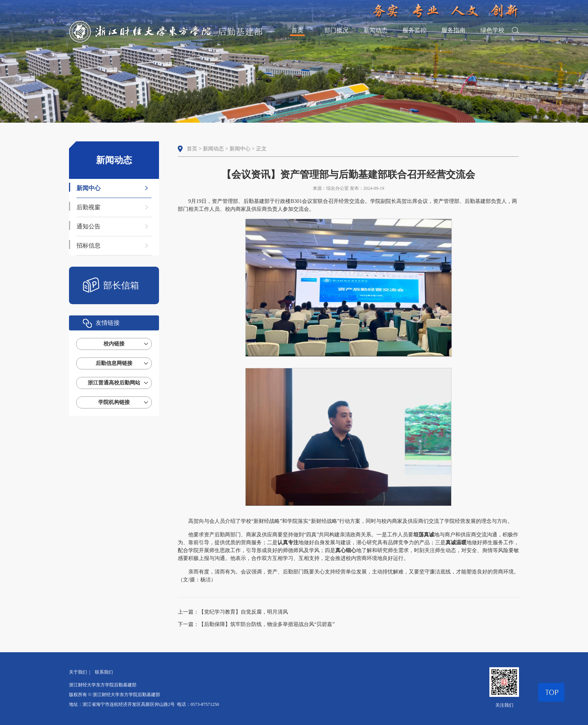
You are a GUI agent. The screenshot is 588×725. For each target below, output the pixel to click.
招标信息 (88, 245)
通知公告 (88, 226)
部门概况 (336, 30)
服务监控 (414, 30)
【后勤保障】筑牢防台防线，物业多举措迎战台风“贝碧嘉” (267, 624)
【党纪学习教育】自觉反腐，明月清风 (243, 612)
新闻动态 (375, 30)
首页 (297, 30)
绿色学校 (492, 30)
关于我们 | (81, 672)
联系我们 (104, 672)
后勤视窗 (88, 207)
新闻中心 (88, 188)
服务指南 (453, 30)
